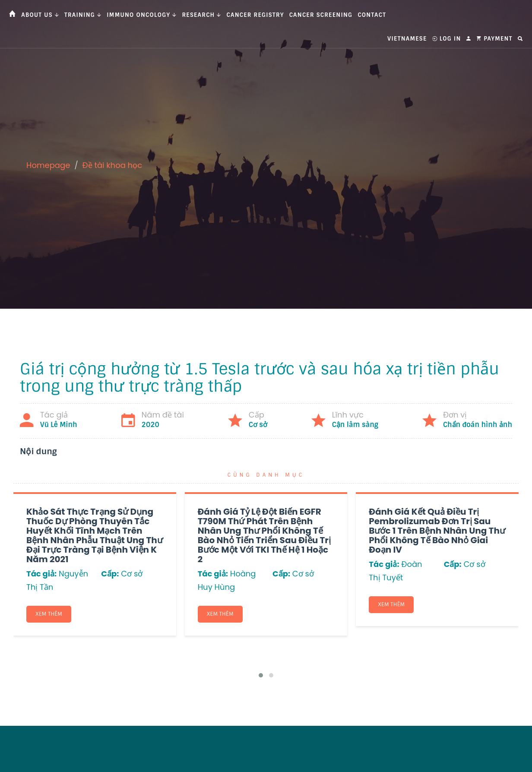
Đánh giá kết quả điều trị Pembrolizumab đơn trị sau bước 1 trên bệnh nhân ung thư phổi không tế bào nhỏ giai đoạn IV (437, 531)
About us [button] (40, 15)
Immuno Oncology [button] (142, 15)
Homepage (48, 165)
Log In (447, 39)
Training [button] (83, 15)
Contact (372, 15)
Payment (494, 39)
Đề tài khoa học (112, 165)
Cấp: (110, 574)
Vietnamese (407, 39)
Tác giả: (41, 574)
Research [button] (201, 15)
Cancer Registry (255, 15)
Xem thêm (49, 614)
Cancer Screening (321, 15)
